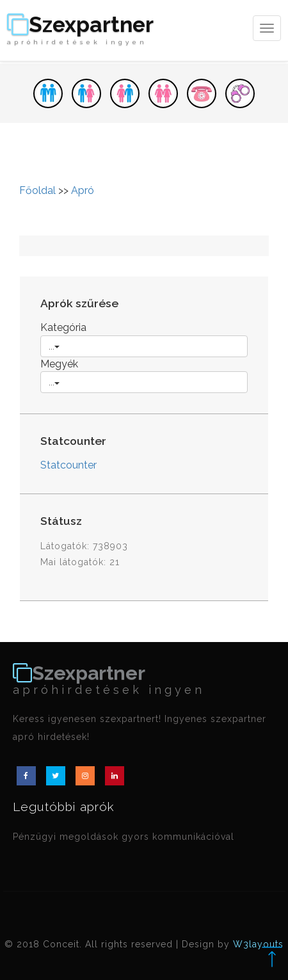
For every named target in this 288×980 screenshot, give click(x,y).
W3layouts (258, 944)
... (54, 346)
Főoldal (37, 190)
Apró (83, 190)
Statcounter (68, 465)
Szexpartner (80, 30)
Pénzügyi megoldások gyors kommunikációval (124, 837)
